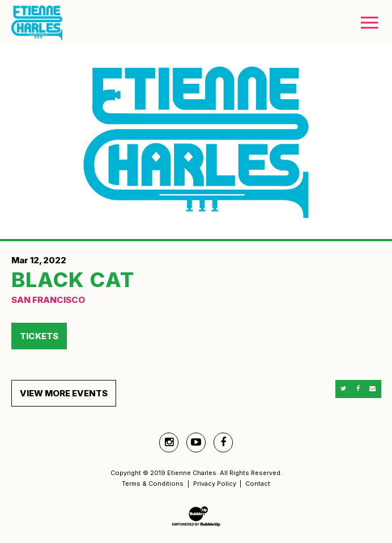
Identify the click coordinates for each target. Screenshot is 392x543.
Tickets (39, 336)
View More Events (64, 393)
